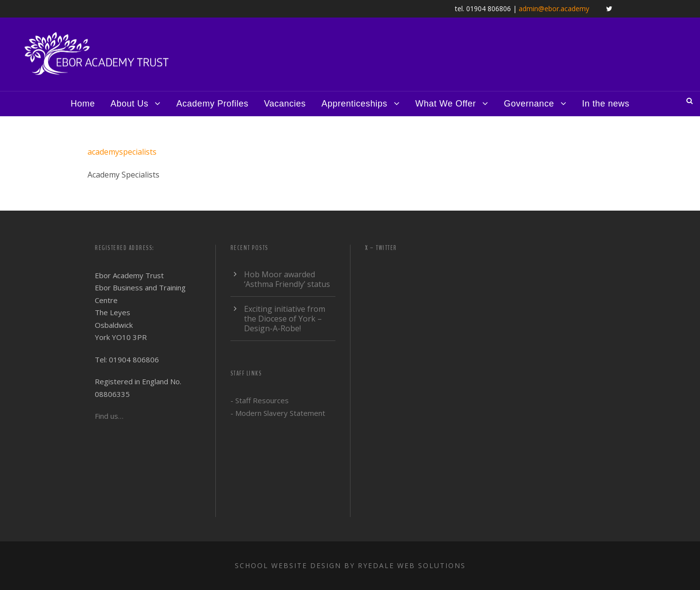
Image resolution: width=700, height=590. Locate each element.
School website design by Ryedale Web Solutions (350, 565)
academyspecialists (122, 152)
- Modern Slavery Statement (278, 413)
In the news (606, 104)
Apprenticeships (354, 104)
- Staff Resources (260, 400)
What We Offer (446, 104)
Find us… (109, 416)
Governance (529, 104)
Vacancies (285, 104)
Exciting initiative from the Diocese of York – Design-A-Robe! (285, 319)
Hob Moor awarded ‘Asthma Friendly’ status (287, 279)
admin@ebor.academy (554, 9)
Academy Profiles (212, 104)
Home (83, 104)
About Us (129, 104)
